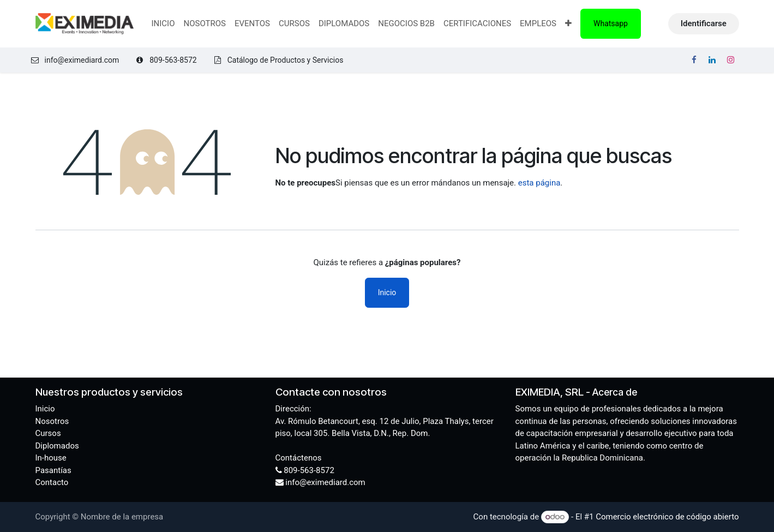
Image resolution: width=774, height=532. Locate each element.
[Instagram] (731, 60)
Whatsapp (611, 23)
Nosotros (52, 421)
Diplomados (57, 446)
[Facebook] (694, 60)
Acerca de (615, 392)
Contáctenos (299, 458)
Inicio (387, 292)
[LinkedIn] (712, 60)
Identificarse (704, 23)
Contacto (52, 482)
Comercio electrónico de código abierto (667, 517)
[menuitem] (163, 24)
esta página (539, 183)
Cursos (48, 433)
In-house (51, 458)
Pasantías (53, 470)
